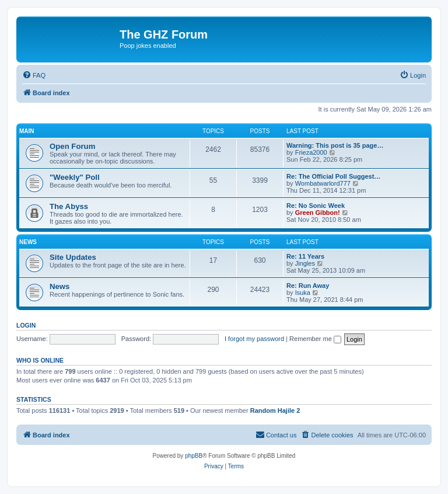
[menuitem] (34, 75)
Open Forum (72, 146)
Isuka (303, 293)
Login (26, 325)
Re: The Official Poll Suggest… (333, 176)
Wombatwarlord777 (323, 183)
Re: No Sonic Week (316, 206)
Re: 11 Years (305, 256)
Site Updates (73, 257)
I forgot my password (254, 339)
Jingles (305, 263)
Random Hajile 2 (275, 410)
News (28, 242)
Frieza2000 (311, 152)
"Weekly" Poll (75, 177)
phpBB (194, 456)
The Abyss (69, 206)
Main (27, 131)
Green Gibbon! (318, 213)
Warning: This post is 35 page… (335, 145)
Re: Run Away (308, 286)
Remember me (315, 339)
